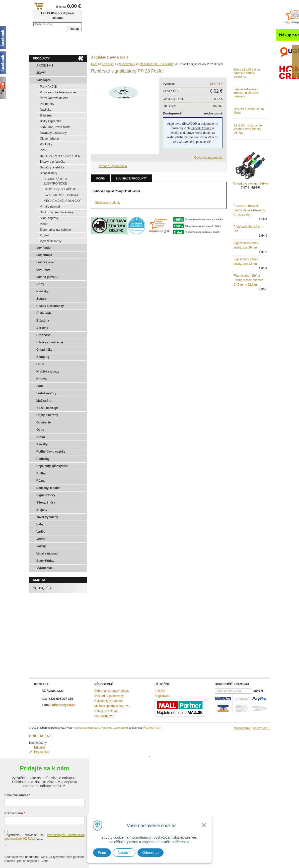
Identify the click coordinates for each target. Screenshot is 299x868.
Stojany (42, 510)
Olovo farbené (49, 139)
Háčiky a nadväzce (50, 342)
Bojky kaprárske (51, 121)
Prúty (40, 284)
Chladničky (44, 350)
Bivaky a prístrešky (53, 162)
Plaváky (42, 444)
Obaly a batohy (47, 415)
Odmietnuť (151, 852)
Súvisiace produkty (131, 178)
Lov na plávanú (47, 277)
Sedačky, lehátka (48, 488)
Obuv (40, 364)
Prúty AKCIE (48, 87)
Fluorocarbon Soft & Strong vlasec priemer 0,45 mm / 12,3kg (248, 306)
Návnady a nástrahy (53, 133)
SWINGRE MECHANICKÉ (61, 195)
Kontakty (79, 48)
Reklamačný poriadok (109, 701)
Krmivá (42, 379)
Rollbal (41, 473)
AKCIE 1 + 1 (45, 66)
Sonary (42, 299)
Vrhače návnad (50, 207)
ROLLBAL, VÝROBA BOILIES (60, 156)
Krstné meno (14, 793)
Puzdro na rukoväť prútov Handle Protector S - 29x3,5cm (249, 236)
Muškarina (44, 401)
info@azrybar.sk (64, 705)
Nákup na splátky (106, 711)
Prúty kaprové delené (54, 98)
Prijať (102, 852)
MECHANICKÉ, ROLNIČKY (62, 201)
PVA (43, 150)
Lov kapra (44, 80)
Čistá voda (44, 313)
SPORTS (216, 84)
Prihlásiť (244, 69)
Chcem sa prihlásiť (45, 857)
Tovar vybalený (47, 517)
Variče (44, 224)
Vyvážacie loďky (51, 241)
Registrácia (246, 74)
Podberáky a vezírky (51, 452)
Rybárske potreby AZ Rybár (54, 14)
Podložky (46, 144)
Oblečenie (44, 422)
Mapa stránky (242, 728)
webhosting (121, 728)
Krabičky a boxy (48, 371)
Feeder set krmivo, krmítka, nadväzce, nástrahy (246, 119)
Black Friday (45, 561)
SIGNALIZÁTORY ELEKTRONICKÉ (56, 181)
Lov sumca (44, 255)
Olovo (41, 437)
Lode (40, 386)
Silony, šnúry (46, 503)
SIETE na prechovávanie (57, 212)
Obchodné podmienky (109, 696)
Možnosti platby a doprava (112, 706)
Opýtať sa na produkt (208, 158)
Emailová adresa (16, 775)
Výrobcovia (45, 568)
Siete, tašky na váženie (55, 230)
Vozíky (44, 235)
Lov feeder (44, 248)
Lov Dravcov (45, 262)
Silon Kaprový (49, 218)
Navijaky (46, 110)
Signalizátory (49, 173)
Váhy (40, 524)
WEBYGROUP (152, 728)
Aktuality (39, 48)
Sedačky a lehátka (52, 167)
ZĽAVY (41, 73)
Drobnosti (44, 335)
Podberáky (47, 104)
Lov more (43, 270)
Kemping (43, 357)
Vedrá (41, 539)
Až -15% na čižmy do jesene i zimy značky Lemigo (248, 155)
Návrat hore (261, 728)
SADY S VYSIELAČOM (59, 189)
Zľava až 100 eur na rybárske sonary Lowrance (247, 99)
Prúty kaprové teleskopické (58, 92)
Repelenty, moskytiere (52, 466)
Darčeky (42, 328)
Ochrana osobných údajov (112, 691)
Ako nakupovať (104, 716)
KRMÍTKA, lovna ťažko (55, 127)
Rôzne (41, 481)
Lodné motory (46, 393)
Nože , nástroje (47, 408)
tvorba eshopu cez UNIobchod (94, 728)
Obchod (59, 48)
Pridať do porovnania (113, 166)
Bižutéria (46, 115)
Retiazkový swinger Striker (250, 210)
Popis (101, 178)
